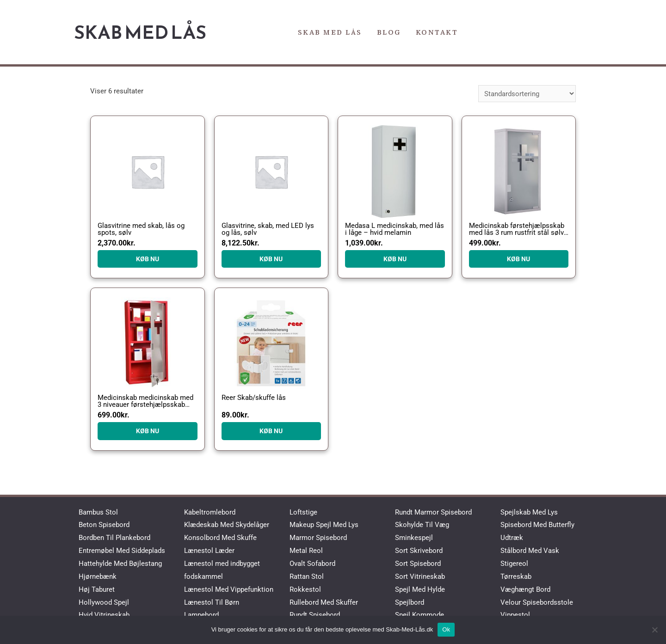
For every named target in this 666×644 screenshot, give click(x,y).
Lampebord (201, 615)
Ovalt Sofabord (312, 564)
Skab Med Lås (140, 32)
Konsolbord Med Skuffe (220, 538)
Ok (446, 629)
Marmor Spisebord (318, 538)
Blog (389, 32)
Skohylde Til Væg (422, 525)
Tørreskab (516, 577)
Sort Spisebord (418, 564)
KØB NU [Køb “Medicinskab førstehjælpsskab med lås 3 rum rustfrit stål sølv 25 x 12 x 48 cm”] (518, 259)
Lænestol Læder (209, 551)
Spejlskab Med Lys (529, 512)
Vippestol (515, 615)
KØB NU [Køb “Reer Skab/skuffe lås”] (271, 431)
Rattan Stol (307, 577)
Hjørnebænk (98, 577)
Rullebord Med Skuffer (324, 602)
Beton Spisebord (104, 525)
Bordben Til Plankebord (114, 538)
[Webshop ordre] (527, 94)
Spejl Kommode (419, 615)
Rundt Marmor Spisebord (433, 512)
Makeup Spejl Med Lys (324, 525)
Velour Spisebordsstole (537, 602)
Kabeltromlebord (210, 512)
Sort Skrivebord (419, 551)
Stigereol (514, 564)
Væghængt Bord (525, 589)
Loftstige (303, 512)
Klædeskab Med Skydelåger (227, 525)
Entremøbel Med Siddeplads (122, 551)
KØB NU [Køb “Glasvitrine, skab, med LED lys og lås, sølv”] (271, 259)
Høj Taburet (97, 589)
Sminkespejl (414, 538)
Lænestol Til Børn (212, 602)
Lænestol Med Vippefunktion (229, 589)
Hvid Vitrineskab (104, 615)
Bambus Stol (98, 512)
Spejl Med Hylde (420, 589)
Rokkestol (305, 589)
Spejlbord (410, 602)
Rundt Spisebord (315, 615)
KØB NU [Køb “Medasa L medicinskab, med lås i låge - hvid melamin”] (395, 259)
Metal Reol (306, 551)
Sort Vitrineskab (420, 577)
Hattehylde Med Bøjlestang (120, 564)
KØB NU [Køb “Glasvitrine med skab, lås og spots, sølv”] (148, 259)
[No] (654, 630)
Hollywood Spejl (104, 602)
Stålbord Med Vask (530, 551)
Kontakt (437, 32)
